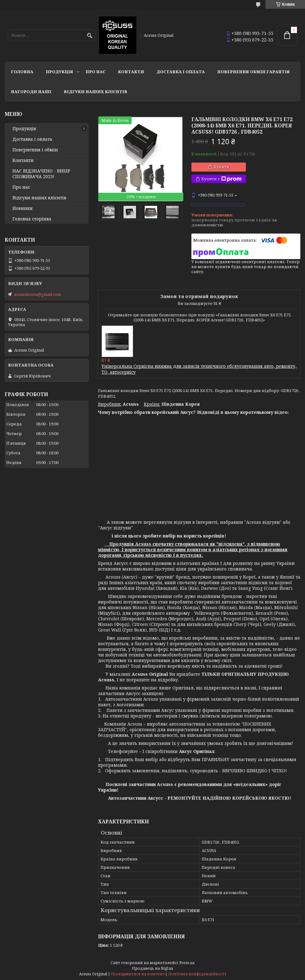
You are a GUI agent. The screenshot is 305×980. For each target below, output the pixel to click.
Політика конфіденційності (197, 974)
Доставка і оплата (181, 72)
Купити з (221, 179)
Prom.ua (187, 963)
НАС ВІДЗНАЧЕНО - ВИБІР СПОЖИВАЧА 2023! (41, 174)
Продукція (59, 72)
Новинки (23, 208)
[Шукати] (89, 36)
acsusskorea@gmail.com (38, 294)
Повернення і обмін (35, 150)
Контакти (131, 72)
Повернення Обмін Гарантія (253, 72)
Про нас (96, 72)
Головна (22, 72)
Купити (222, 167)
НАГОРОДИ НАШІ (31, 92)
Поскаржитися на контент (138, 974)
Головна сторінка (32, 219)
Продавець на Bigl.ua (152, 968)
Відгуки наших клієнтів (96, 92)
